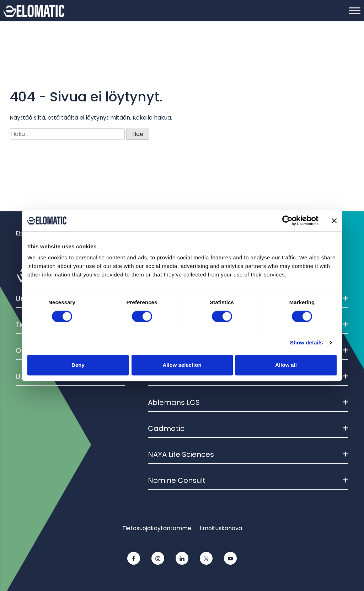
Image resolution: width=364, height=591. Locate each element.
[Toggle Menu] (355, 10)
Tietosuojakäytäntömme (157, 528)
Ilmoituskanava (221, 528)
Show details (307, 342)
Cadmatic (248, 428)
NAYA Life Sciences (248, 454)
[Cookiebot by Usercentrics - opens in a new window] (287, 221)
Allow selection (182, 365)
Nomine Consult (248, 480)
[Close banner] (334, 221)
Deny (78, 365)
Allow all (286, 365)
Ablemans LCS (248, 402)
